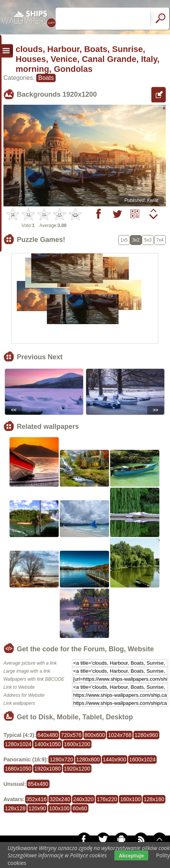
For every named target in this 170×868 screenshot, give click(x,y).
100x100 (59, 808)
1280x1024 (18, 744)
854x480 (38, 784)
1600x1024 (142, 759)
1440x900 (115, 759)
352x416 (37, 799)
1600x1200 (77, 744)
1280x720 (61, 759)
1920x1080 (47, 769)
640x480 (48, 735)
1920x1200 (77, 769)
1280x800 (88, 759)
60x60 (80, 808)
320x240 (60, 799)
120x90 (37, 808)
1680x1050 (18, 769)
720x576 (71, 735)
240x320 (83, 799)
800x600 (95, 735)
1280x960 (146, 735)
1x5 (124, 240)
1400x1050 (47, 744)
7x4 (160, 240)
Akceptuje (131, 855)
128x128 (15, 808)
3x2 (136, 240)
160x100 (130, 799)
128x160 (154, 799)
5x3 (148, 240)
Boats (46, 78)
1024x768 (120, 735)
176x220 (107, 799)
